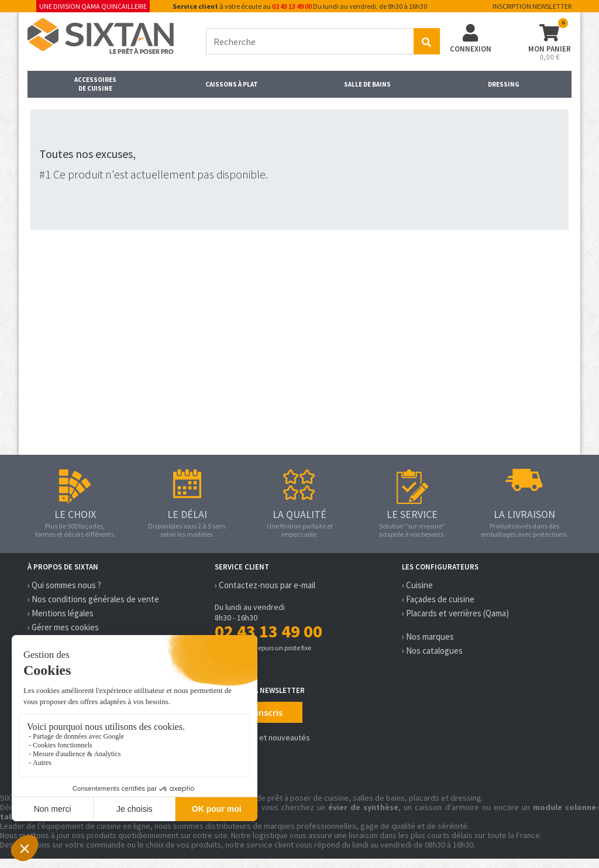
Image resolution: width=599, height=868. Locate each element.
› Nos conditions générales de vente (93, 599)
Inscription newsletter (532, 6)
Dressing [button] (504, 84)
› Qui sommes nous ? (64, 585)
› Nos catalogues (432, 651)
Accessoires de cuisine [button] (95, 84)
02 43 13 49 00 (292, 6)
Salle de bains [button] (367, 84)
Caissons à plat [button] (232, 84)
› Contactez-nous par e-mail (265, 585)
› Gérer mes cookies (63, 627)
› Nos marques (428, 637)
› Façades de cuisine (438, 599)
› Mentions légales (61, 613)
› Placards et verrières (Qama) (455, 613)
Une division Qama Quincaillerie (93, 6)
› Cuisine (417, 585)
